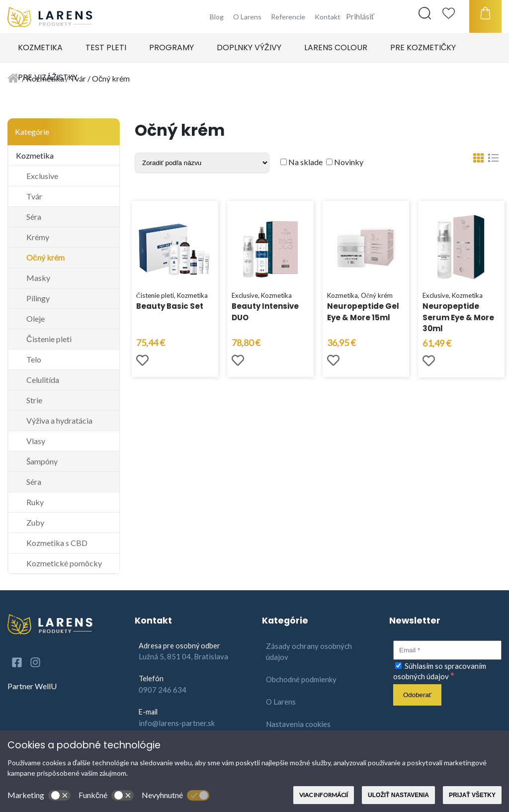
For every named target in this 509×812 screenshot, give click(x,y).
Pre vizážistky (48, 77)
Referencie (288, 17)
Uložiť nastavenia (398, 795)
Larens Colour (336, 47)
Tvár (34, 196)
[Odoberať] (417, 695)
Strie (34, 400)
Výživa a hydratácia (59, 420)
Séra (34, 217)
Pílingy (38, 298)
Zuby (35, 522)
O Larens (247, 17)
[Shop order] (202, 163)
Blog (217, 17)
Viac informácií (324, 795)
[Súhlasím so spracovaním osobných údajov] (398, 666)
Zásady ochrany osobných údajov (309, 652)
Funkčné (106, 795)
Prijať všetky (472, 795)
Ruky (35, 502)
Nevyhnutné (175, 795)
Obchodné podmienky (301, 679)
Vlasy (36, 441)
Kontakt (328, 17)
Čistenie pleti (49, 339)
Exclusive (42, 176)
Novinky (345, 162)
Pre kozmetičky (423, 47)
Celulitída (43, 380)
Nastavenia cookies (298, 724)
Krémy (38, 237)
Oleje (36, 318)
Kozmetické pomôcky (64, 563)
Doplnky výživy (249, 47)
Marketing (39, 795)
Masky (38, 278)
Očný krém (45, 257)
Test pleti (106, 47)
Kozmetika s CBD (57, 543)
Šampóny (42, 461)
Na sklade (301, 162)
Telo (34, 359)
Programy (171, 47)
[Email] (447, 650)
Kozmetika (40, 47)
